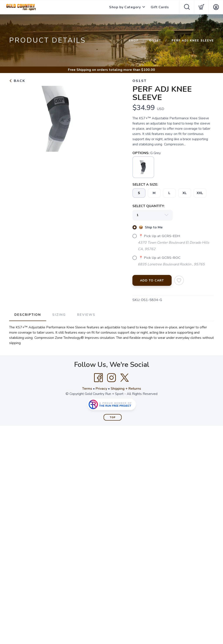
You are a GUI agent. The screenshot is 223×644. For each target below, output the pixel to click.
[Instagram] (111, 378)
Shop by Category (125, 7)
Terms (87, 389)
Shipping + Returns (126, 389)
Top (113, 417)
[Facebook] (98, 378)
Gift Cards (160, 7)
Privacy (101, 389)
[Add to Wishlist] (179, 280)
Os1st (155, 41)
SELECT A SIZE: (145, 185)
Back (17, 81)
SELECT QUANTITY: (149, 206)
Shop (134, 41)
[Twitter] (125, 378)
